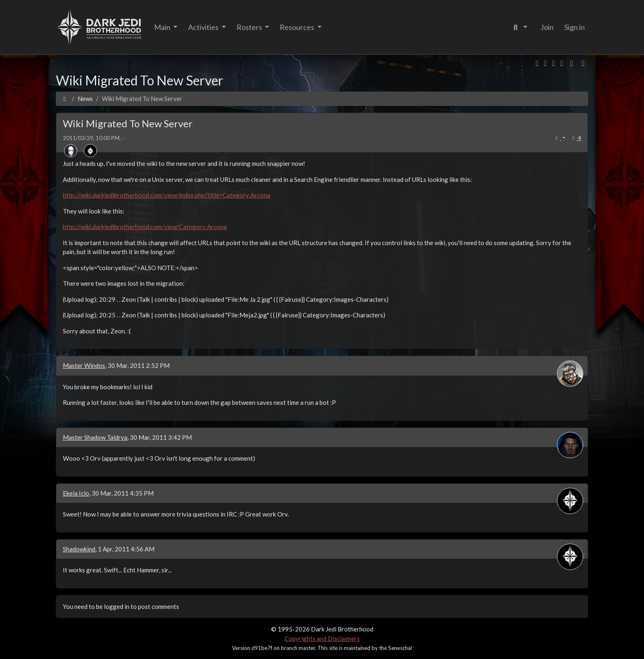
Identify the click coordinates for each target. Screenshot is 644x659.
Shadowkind (79, 549)
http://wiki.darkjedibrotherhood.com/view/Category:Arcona (145, 227)
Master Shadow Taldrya (95, 437)
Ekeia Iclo (76, 493)
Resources (298, 27)
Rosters (250, 27)
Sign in (575, 27)
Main (163, 27)
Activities (204, 27)
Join (547, 27)
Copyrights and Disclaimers (322, 638)
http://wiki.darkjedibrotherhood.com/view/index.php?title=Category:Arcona (167, 195)
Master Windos (84, 365)
